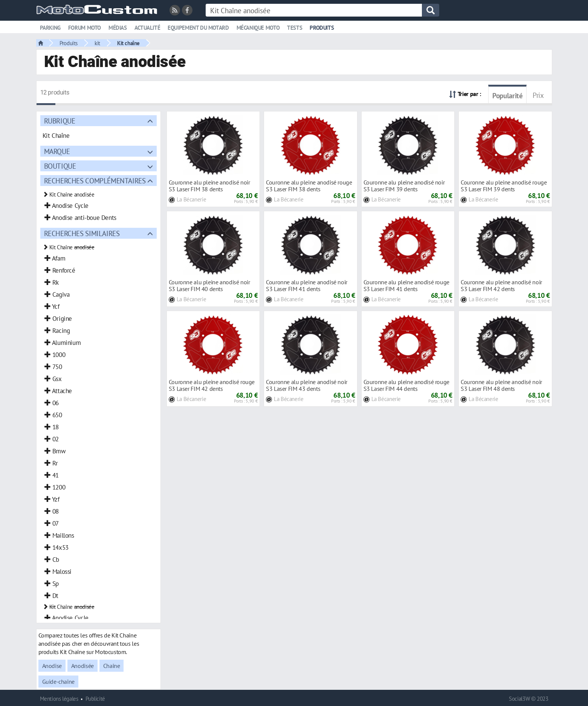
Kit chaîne (128, 43)
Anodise (52, 666)
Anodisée (82, 666)
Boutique (60, 166)
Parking (50, 28)
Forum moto (85, 28)
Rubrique (60, 121)
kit (97, 43)
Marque (57, 151)
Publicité (95, 699)
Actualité (147, 28)
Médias (118, 28)
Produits (322, 28)
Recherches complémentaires (95, 181)
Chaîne (112, 666)
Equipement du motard (198, 28)
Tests (295, 28)
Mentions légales (59, 699)
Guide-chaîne (58, 682)
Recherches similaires (82, 233)
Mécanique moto (258, 28)
